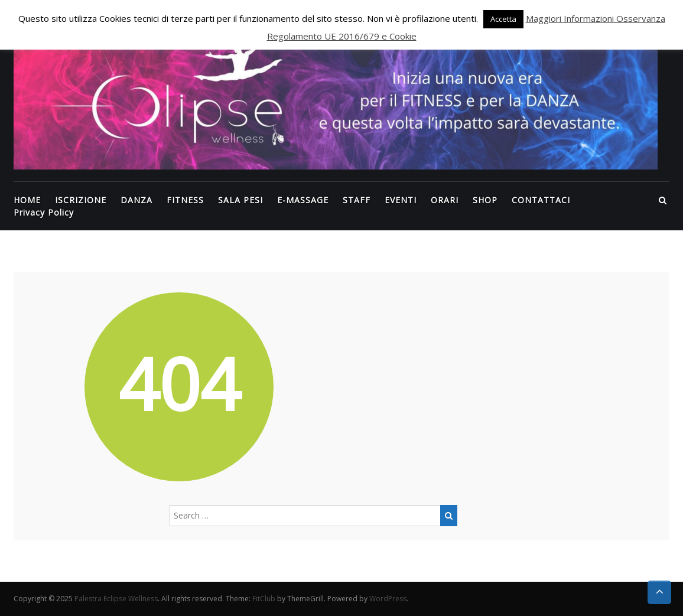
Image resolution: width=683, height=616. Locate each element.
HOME (27, 200)
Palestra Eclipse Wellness (116, 599)
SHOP (485, 200)
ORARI (445, 200)
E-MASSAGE (303, 200)
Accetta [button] (503, 19)
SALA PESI (240, 200)
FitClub (264, 599)
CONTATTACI (541, 200)
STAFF (357, 200)
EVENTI (401, 200)
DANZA (136, 200)
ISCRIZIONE (81, 200)
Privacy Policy (44, 212)
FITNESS (185, 200)
